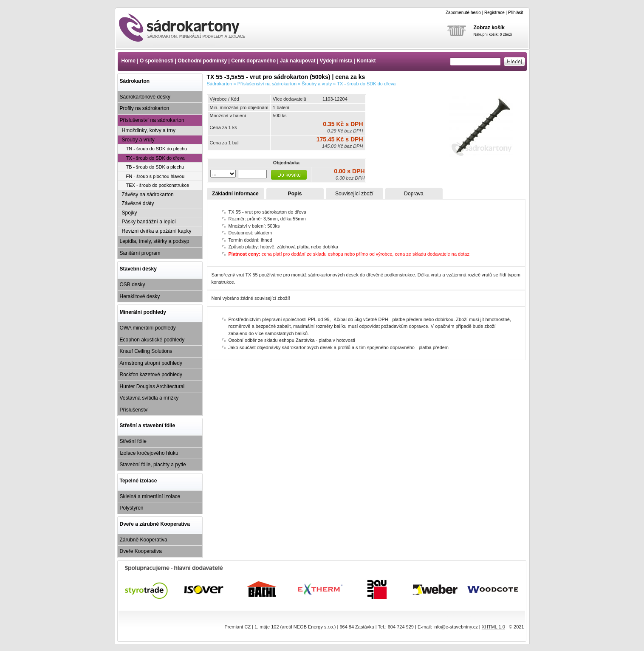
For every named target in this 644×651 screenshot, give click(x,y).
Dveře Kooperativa (141, 551)
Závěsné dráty (138, 203)
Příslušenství (134, 410)
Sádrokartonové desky (145, 97)
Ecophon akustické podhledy (152, 340)
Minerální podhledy (143, 312)
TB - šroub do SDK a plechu (155, 167)
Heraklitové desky (140, 296)
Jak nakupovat (298, 61)
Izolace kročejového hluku (149, 453)
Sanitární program (140, 253)
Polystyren (132, 508)
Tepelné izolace (138, 481)
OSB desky (133, 285)
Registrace (494, 13)
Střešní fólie (133, 441)
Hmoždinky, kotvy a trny (149, 130)
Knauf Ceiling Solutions (146, 351)
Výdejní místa (336, 61)
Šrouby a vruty (138, 140)
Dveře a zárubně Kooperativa (155, 524)
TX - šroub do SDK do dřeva (155, 158)
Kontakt (366, 61)
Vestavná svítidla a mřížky (149, 398)
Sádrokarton (135, 81)
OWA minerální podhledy (148, 328)
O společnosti (157, 61)
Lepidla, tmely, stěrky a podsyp (155, 241)
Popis (295, 194)
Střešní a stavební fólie (148, 426)
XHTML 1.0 (493, 627)
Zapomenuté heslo (463, 13)
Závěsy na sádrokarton (148, 194)
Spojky (130, 213)
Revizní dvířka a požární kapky (157, 231)
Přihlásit (516, 13)
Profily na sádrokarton (145, 108)
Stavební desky (138, 269)
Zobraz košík (489, 28)
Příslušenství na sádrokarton (152, 120)
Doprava (414, 194)
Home (129, 61)
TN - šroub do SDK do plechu (157, 149)
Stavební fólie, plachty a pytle (153, 465)
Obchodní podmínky (202, 61)
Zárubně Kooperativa (144, 540)
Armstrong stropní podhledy (151, 363)
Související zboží (354, 194)
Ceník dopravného (253, 61)
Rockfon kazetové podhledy (151, 375)
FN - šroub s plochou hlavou (155, 176)
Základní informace (235, 194)
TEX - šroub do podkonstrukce (158, 185)
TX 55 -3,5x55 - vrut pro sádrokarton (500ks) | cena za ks (189, 28)
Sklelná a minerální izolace (150, 496)
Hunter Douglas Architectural (152, 386)
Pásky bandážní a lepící (149, 222)
